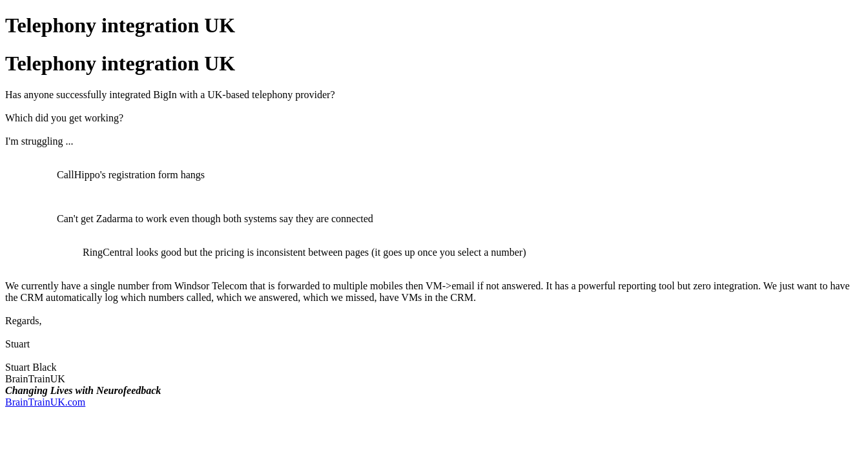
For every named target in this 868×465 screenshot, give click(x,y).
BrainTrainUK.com (45, 402)
